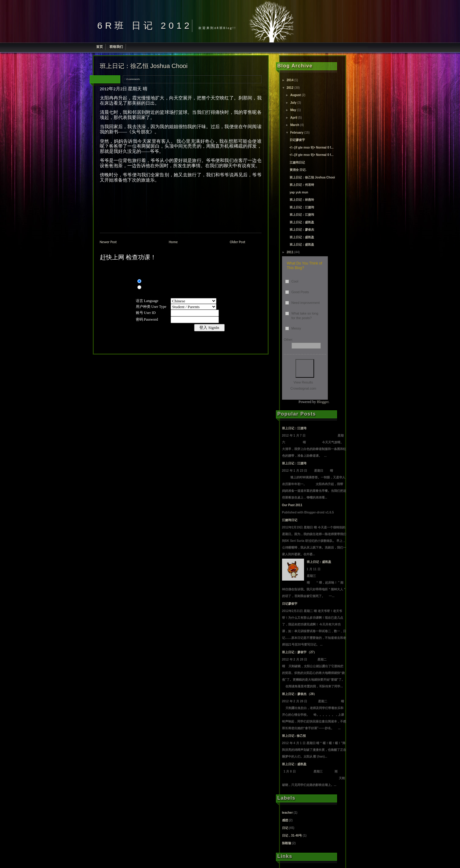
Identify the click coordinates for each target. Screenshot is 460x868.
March (295, 125)
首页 (100, 47)
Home (173, 242)
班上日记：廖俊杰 (302, 230)
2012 (290, 88)
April (294, 118)
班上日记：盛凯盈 (302, 222)
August (295, 95)
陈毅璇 (287, 843)
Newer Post (108, 242)
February (297, 133)
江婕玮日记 (297, 162)
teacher (288, 813)
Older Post (238, 242)
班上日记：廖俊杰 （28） (299, 694)
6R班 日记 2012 (145, 25)
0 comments (133, 79)
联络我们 (116, 47)
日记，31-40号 (292, 836)
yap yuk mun (299, 192)
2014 (290, 80)
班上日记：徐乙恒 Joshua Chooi (144, 66)
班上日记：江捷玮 (302, 207)
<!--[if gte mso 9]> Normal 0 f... (312, 148)
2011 (290, 252)
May (293, 110)
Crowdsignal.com (303, 388)
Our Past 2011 (292, 505)
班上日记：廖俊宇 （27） (299, 652)
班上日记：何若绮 (302, 185)
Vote (305, 368)
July (293, 103)
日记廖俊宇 (297, 140)
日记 (285, 828)
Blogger (323, 402)
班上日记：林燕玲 (302, 200)
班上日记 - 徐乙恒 (294, 736)
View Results (303, 382)
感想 (285, 820)
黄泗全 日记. (298, 170)
